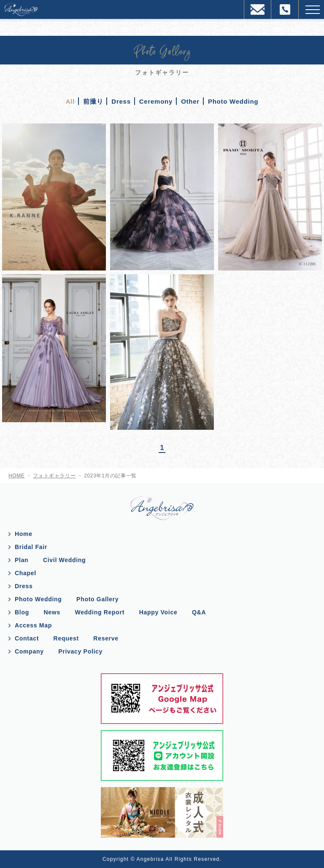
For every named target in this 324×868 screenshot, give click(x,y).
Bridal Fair (31, 547)
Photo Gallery (97, 599)
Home (24, 534)
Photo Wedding (233, 101)
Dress (121, 101)
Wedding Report (100, 612)
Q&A (199, 612)
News (52, 612)
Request (66, 638)
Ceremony (156, 101)
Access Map (33, 625)
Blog (22, 612)
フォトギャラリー (54, 476)
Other (190, 101)
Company (29, 651)
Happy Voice (158, 612)
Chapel (26, 573)
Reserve (106, 638)
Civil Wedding (64, 560)
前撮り (93, 101)
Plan (22, 560)
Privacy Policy (80, 651)
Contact (27, 638)
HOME (16, 476)
